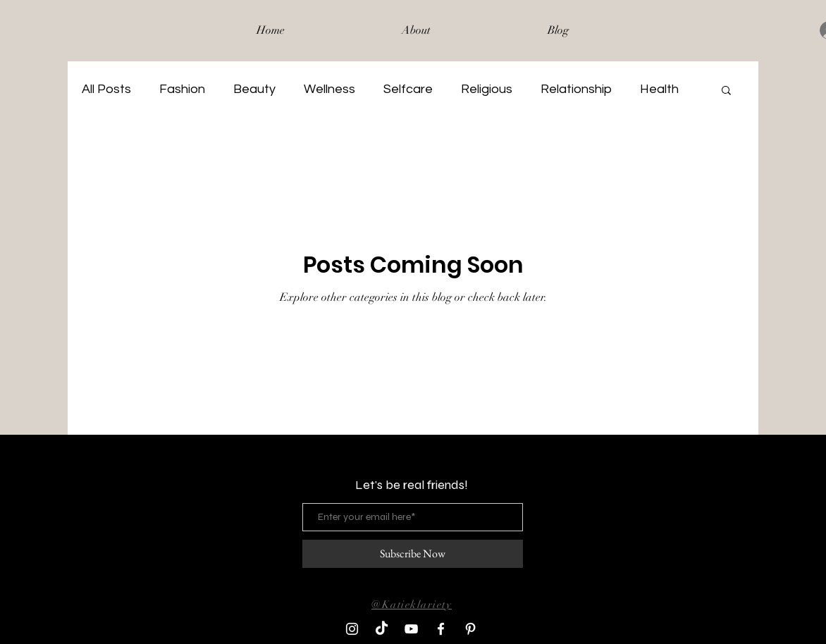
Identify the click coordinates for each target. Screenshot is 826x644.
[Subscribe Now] (413, 554)
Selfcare (408, 89)
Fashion (182, 89)
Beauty (254, 89)
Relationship (576, 89)
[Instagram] (352, 629)
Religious (487, 89)
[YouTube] (411, 629)
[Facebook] (441, 629)
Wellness (329, 89)
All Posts (106, 89)
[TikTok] (382, 629)
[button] (726, 91)
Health (659, 89)
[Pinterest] (470, 629)
